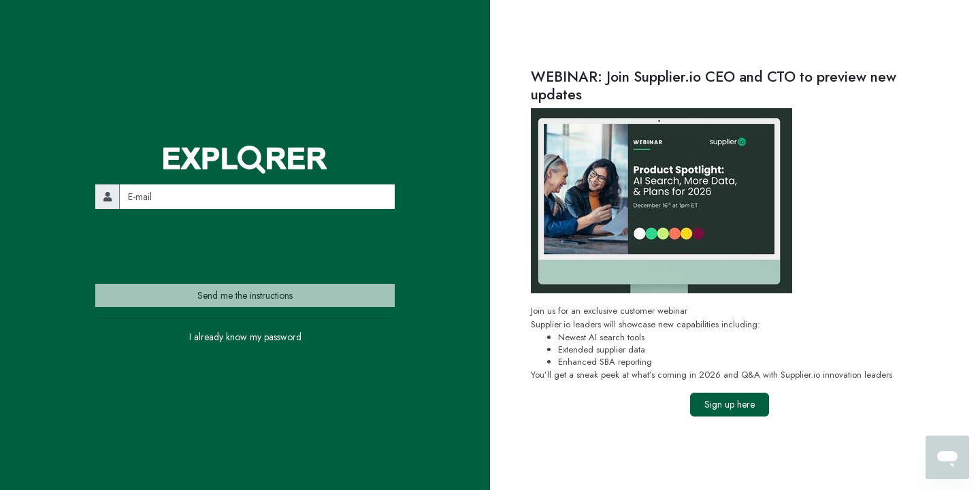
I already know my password (245, 337)
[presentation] (199, 246)
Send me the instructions (245, 295)
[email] (257, 196)
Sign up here (730, 404)
